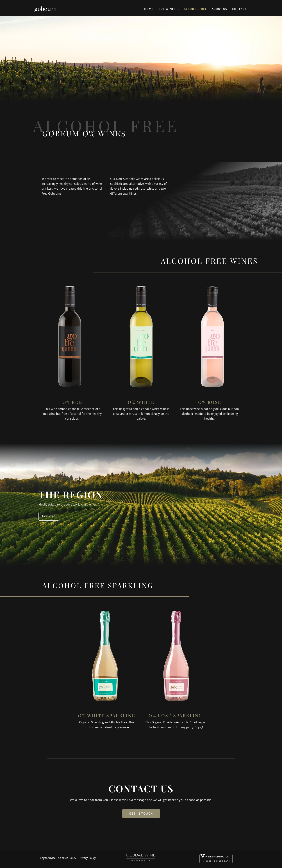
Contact (239, 9)
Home (149, 9)
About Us (220, 9)
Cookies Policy (67, 858)
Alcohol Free (195, 9)
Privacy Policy (87, 858)
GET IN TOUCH (141, 814)
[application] (177, 9)
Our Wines (169, 9)
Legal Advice (48, 858)
